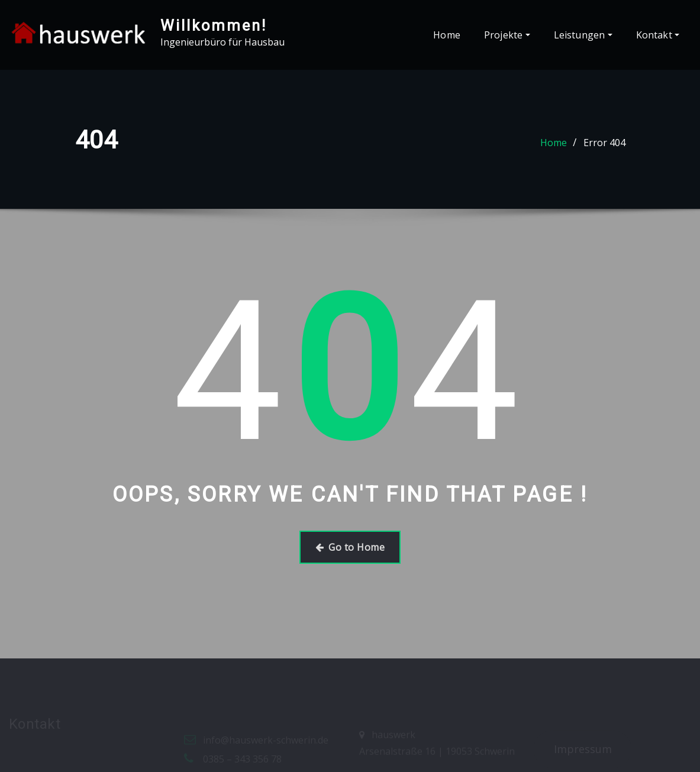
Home (447, 35)
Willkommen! (214, 25)
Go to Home (350, 547)
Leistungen (583, 35)
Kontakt (658, 35)
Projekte (507, 35)
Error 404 (604, 143)
